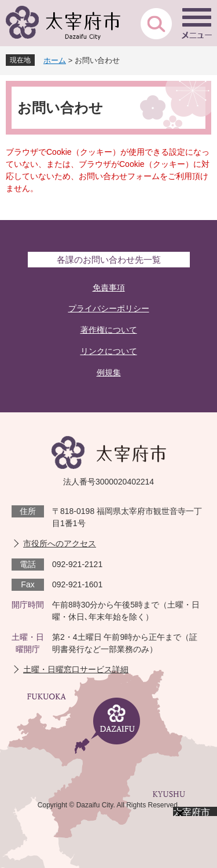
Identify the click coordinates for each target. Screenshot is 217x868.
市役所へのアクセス (60, 543)
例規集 (109, 372)
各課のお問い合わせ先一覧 (109, 260)
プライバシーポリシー (109, 308)
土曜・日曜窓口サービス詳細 (76, 669)
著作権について (109, 330)
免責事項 (109, 288)
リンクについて (109, 351)
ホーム (55, 60)
